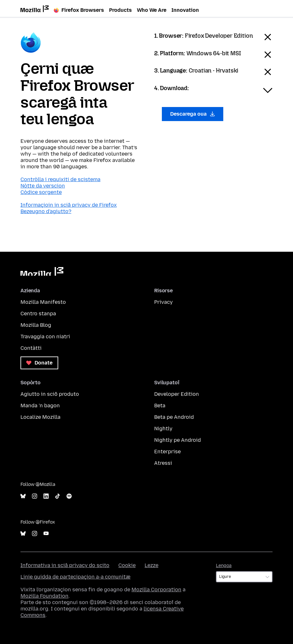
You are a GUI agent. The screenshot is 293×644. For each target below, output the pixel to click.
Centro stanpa (38, 314)
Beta (160, 406)
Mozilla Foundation (44, 596)
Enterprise (167, 452)
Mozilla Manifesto (43, 302)
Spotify (69, 496)
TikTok (58, 496)
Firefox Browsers (79, 10)
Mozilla (42, 271)
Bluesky (23, 496)
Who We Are (152, 10)
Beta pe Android (174, 417)
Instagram (35, 496)
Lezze (151, 565)
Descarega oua (193, 114)
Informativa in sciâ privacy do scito (65, 565)
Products (120, 10)
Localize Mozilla (40, 417)
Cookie (127, 565)
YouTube (46, 534)
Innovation (185, 10)
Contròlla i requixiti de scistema (60, 179)
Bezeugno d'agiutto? (46, 211)
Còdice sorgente (41, 192)
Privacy (163, 302)
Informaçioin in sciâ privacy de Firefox (69, 205)
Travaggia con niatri (45, 337)
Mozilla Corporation (156, 590)
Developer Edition (177, 394)
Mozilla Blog (36, 325)
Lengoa (224, 566)
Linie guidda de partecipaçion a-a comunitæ (75, 577)
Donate (39, 363)
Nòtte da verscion (43, 186)
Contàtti (31, 348)
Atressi (163, 463)
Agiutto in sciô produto (50, 394)
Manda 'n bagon (40, 406)
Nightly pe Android (178, 440)
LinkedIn (46, 496)
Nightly (163, 429)
